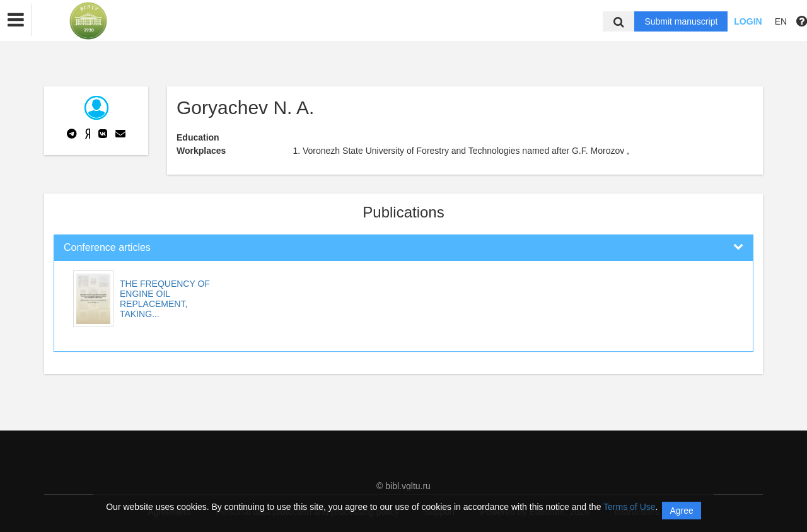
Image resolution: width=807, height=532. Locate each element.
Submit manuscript (681, 21)
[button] (16, 20)
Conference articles (107, 247)
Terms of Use (629, 507)
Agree (681, 511)
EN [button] (781, 21)
